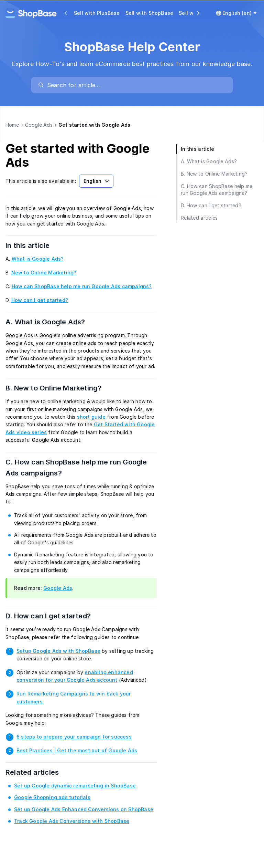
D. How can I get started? (57, 616)
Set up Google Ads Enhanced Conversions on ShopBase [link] (84, 809)
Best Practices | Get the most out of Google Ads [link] (77, 750)
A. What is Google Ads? (54, 322)
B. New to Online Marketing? (62, 388)
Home (12, 125)
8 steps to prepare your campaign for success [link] (74, 737)
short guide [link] (91, 417)
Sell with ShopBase (150, 13)
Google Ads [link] (58, 588)
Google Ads (39, 125)
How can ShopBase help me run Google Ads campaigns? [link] (82, 286)
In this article (36, 245)
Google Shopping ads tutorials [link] (52, 797)
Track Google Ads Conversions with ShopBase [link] (72, 821)
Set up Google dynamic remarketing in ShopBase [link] (75, 786)
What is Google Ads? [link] (38, 259)
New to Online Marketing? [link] (44, 273)
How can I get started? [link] (40, 300)
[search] (135, 85)
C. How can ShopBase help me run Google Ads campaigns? (76, 468)
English (97, 181)
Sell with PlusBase (97, 13)
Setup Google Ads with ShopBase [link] (58, 651)
